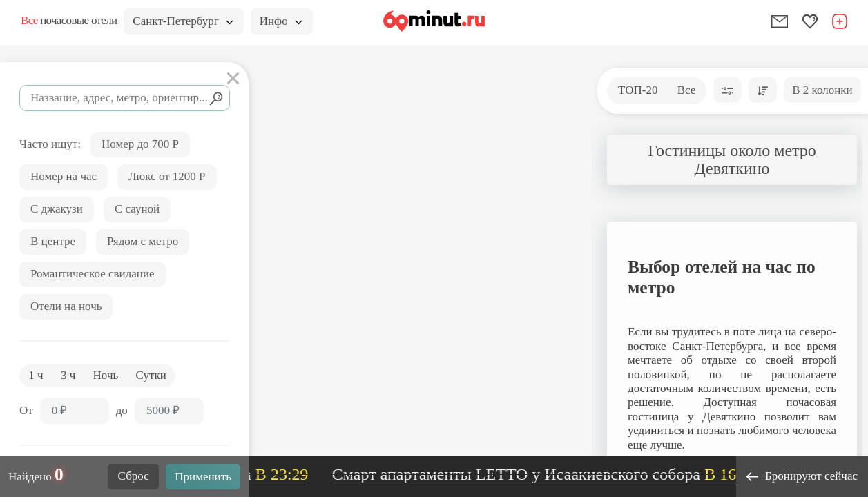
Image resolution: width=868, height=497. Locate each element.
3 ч (68, 375)
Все (687, 90)
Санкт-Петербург (182, 21)
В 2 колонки (822, 90)
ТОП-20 (638, 90)
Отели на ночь (66, 306)
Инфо (281, 21)
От (26, 410)
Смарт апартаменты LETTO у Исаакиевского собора (550, 474)
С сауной (137, 209)
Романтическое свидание (93, 274)
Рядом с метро (143, 241)
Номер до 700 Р (140, 144)
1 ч (36, 375)
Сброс (134, 476)
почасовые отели (69, 20)
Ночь (106, 375)
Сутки (151, 375)
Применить (203, 477)
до (122, 410)
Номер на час (64, 176)
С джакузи (57, 209)
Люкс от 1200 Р (167, 176)
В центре (53, 241)
